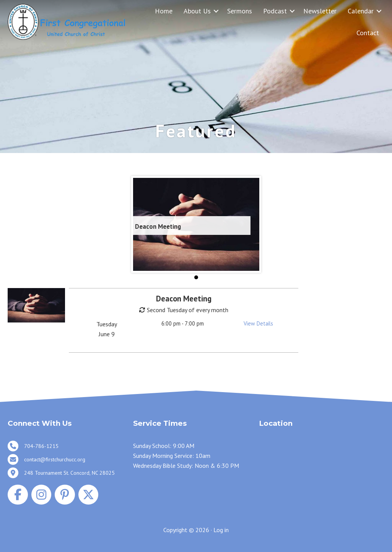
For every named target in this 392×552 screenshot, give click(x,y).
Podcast (275, 11)
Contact (368, 33)
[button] (216, 11)
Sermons (240, 11)
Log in (221, 530)
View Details (258, 323)
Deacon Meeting (158, 226)
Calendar (361, 11)
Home (164, 11)
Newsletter (320, 11)
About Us (197, 11)
